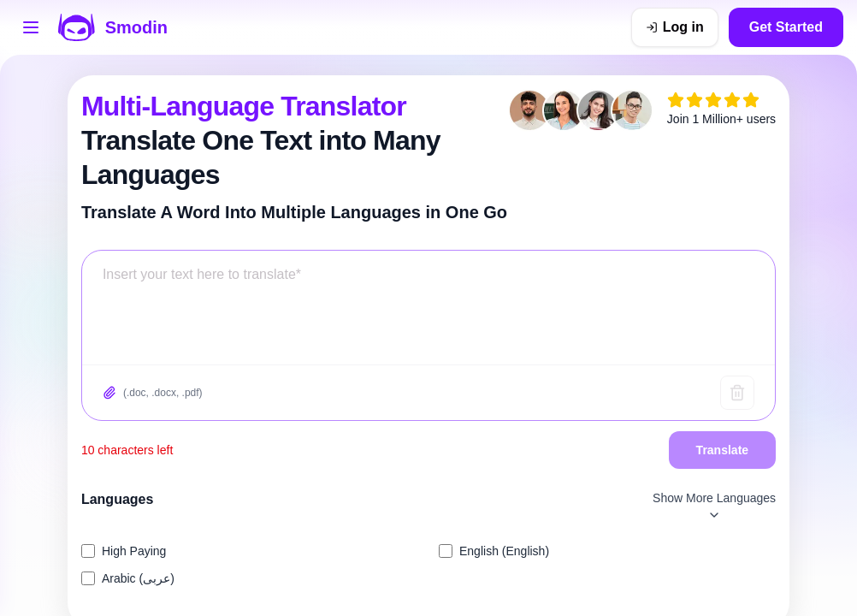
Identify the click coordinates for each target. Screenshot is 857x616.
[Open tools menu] (31, 27)
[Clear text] (737, 393)
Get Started (786, 27)
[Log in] (675, 27)
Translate (722, 450)
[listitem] (250, 551)
